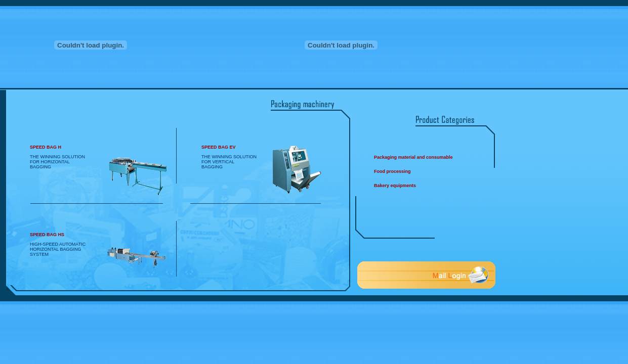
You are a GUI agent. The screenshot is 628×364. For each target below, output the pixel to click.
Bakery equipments (395, 186)
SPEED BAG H (46, 147)
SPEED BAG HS (47, 235)
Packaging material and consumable (413, 157)
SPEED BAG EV (219, 147)
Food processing (392, 171)
